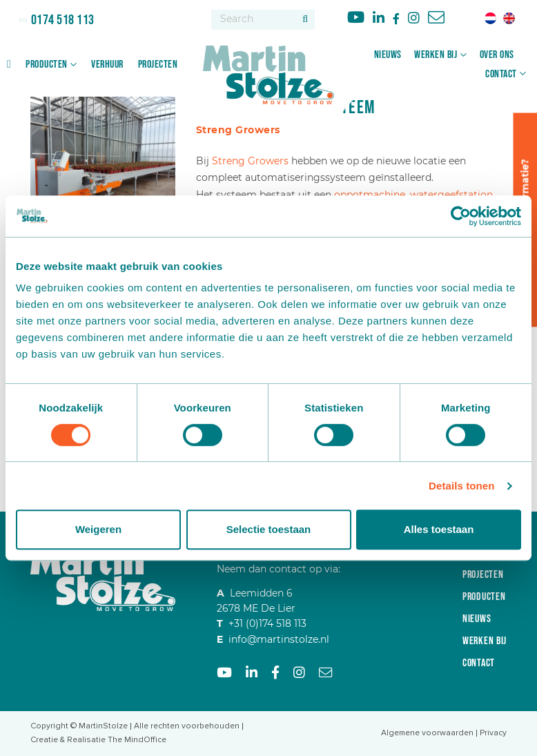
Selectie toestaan (269, 529)
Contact (501, 74)
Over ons (497, 55)
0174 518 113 (61, 20)
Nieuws (388, 55)
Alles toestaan (439, 529)
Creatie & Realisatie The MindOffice (98, 740)
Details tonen (461, 486)
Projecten (158, 65)
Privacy (493, 733)
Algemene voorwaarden (427, 733)
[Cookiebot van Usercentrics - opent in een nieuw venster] (461, 216)
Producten (47, 65)
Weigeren (98, 529)
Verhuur (107, 65)
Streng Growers (250, 161)
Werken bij (436, 55)
